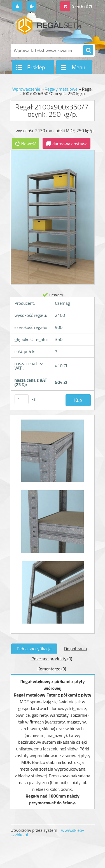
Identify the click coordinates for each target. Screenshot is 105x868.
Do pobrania (75, 649)
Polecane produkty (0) (52, 659)
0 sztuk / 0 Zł (82, 7)
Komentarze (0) (52, 669)
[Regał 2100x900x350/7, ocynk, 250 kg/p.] (53, 454)
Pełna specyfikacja (34, 649)
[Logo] (49, 28)
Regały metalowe (61, 89)
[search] (88, 51)
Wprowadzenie (26, 89)
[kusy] (22, 399)
